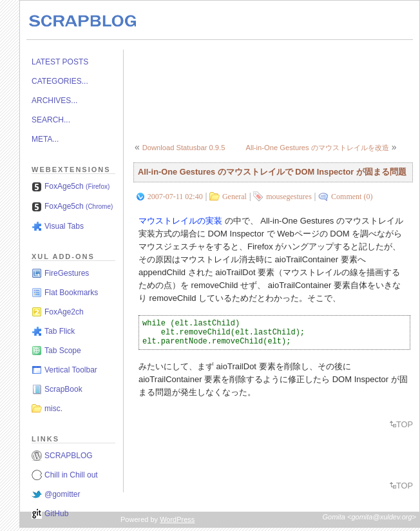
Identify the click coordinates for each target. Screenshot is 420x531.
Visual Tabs (64, 226)
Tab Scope (63, 351)
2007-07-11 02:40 (175, 197)
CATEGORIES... (60, 81)
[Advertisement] (187, 90)
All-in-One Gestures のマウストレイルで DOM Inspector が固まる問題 (272, 172)
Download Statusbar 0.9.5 (184, 148)
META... (45, 139)
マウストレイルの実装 (180, 221)
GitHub (56, 514)
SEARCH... (51, 120)
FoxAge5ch (77, 186)
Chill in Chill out (71, 475)
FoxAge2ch (64, 312)
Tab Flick (60, 331)
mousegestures (289, 197)
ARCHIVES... (54, 101)
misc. (53, 409)
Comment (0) (352, 197)
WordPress (177, 519)
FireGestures (67, 273)
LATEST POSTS (60, 62)
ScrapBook (63, 389)
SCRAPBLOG (69, 456)
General (234, 197)
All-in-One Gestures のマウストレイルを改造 (317, 148)
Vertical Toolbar (71, 370)
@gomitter (62, 494)
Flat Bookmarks (71, 293)
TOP (405, 424)
